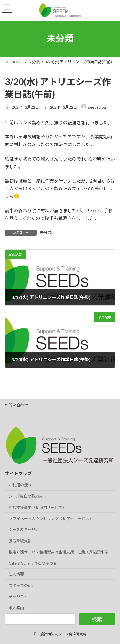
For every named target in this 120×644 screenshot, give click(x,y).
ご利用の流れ (20, 485)
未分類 (46, 233)
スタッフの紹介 (22, 586)
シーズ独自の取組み (26, 496)
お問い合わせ (16, 405)
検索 (97, 619)
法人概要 (16, 574)
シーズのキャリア (24, 530)
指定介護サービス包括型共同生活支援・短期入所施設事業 (59, 552)
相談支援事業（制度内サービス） (37, 507)
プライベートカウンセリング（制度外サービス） (51, 519)
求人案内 (16, 608)
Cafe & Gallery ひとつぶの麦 (33, 563)
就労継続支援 (20, 541)
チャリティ (18, 597)
